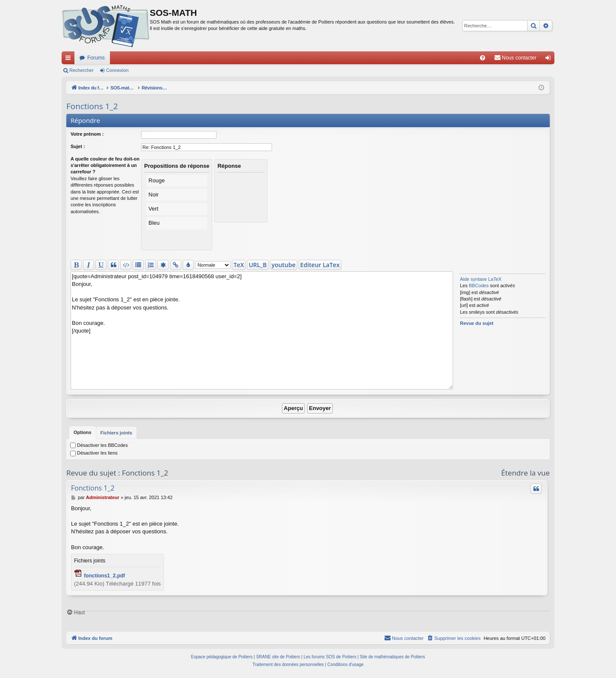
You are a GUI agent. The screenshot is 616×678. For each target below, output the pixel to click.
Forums (96, 58)
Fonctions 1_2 (92, 106)
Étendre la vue (526, 473)
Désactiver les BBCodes (99, 445)
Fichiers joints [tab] (117, 434)
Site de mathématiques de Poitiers (392, 657)
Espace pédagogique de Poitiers (222, 657)
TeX (239, 265)
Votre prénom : (87, 134)
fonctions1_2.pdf (104, 576)
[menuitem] (483, 58)
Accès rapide (70, 59)
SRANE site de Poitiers (278, 657)
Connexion (117, 70)
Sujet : (78, 146)
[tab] (83, 433)
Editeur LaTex (320, 265)
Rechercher (81, 70)
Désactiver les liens (94, 453)
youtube (284, 265)
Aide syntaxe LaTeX (481, 279)
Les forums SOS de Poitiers (330, 657)
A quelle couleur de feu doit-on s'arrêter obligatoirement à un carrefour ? (105, 165)
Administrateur (103, 497)
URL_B (258, 265)
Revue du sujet (477, 323)
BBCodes (479, 285)
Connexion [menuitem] (550, 59)
